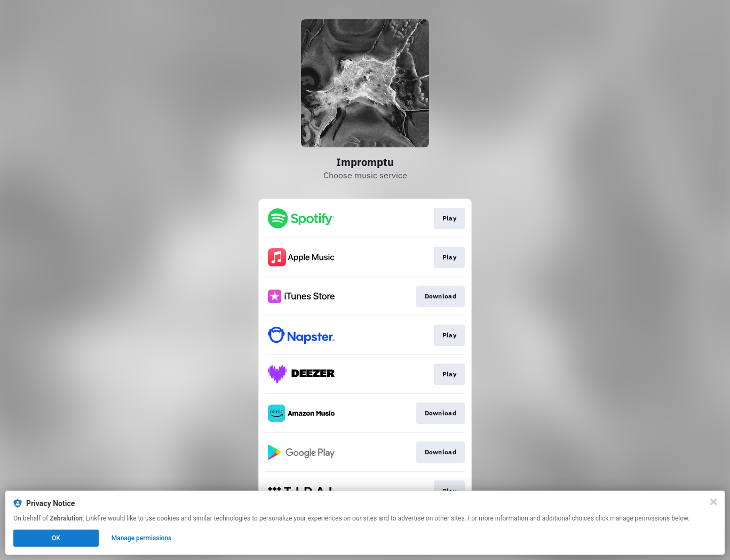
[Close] (713, 502)
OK (56, 538)
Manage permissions (142, 538)
